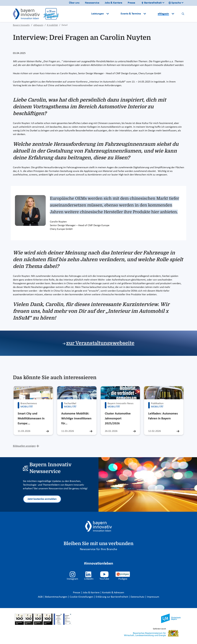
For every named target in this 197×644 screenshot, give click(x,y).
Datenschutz (138, 597)
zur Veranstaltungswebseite (100, 343)
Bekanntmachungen (56, 597)
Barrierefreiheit (151, 3)
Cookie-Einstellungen (81, 597)
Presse (131, 3)
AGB (41, 597)
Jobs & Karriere (114, 3)
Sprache (175, 3)
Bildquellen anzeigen (24, 446)
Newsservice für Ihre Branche (98, 549)
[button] (115, 14)
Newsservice (92, 3)
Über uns (74, 3)
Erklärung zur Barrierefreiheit (112, 597)
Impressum (153, 597)
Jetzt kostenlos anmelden (42, 499)
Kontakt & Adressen (113, 593)
